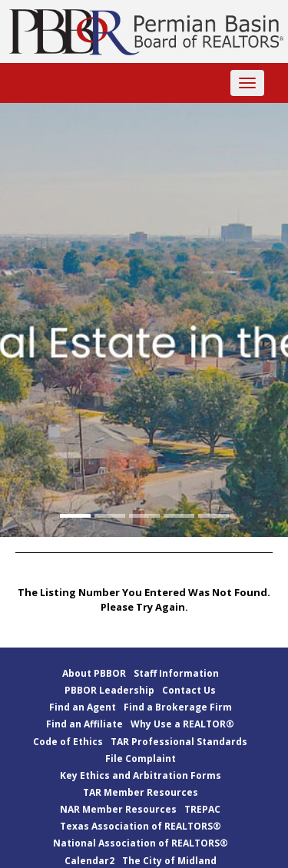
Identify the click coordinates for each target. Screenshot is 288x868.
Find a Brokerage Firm (178, 707)
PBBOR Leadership (109, 690)
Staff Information (176, 673)
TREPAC (202, 809)
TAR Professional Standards (179, 742)
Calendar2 (89, 861)
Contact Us (189, 690)
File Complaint (141, 759)
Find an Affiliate (84, 724)
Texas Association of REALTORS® (141, 826)
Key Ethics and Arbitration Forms (141, 775)
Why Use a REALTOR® (182, 724)
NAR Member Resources (118, 809)
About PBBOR (94, 673)
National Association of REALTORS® (141, 843)
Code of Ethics (68, 742)
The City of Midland (169, 861)
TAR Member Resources (141, 792)
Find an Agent (83, 707)
